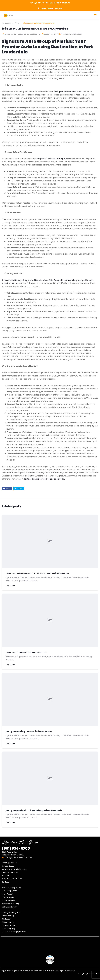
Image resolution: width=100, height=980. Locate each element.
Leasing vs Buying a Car (11, 912)
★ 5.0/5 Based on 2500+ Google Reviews (50, 3)
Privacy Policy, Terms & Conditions (89, 974)
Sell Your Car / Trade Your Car (14, 869)
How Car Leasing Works (11, 888)
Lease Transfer (8, 897)
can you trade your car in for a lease (29, 731)
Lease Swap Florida (9, 891)
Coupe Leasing (8, 922)
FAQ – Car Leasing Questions (14, 932)
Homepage (6, 23)
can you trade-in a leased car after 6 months (34, 811)
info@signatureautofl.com (17, 857)
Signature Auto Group (35, 971)
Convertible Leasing (10, 925)
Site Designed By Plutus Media (65, 971)
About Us (5, 876)
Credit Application (9, 863)
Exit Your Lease (8, 866)
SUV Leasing (7, 919)
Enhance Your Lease (10, 872)
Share (7, 489)
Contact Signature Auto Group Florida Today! (45, 479)
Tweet (19, 489)
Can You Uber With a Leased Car (26, 653)
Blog (17, 23)
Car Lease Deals (8, 900)
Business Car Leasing (10, 904)
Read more (10, 585)
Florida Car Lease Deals (72, 34)
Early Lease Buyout (9, 907)
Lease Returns (8, 894)
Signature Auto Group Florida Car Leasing (21, 34)
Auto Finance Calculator (12, 879)
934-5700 (16, 848)
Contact (5, 882)
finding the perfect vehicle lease (69, 92)
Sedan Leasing (8, 916)
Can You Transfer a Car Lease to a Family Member (37, 573)
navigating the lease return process (53, 159)
